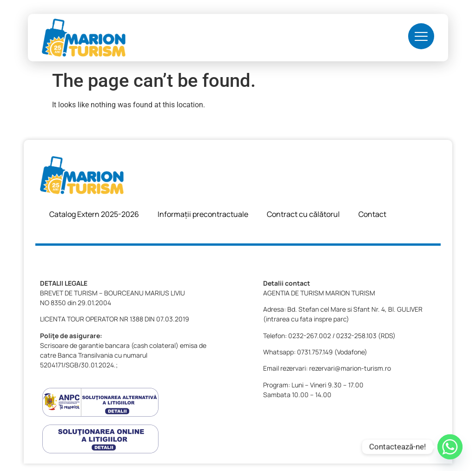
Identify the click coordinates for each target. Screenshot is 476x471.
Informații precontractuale (203, 214)
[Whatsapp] (450, 447)
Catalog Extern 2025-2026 (94, 214)
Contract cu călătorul (303, 214)
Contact (372, 214)
